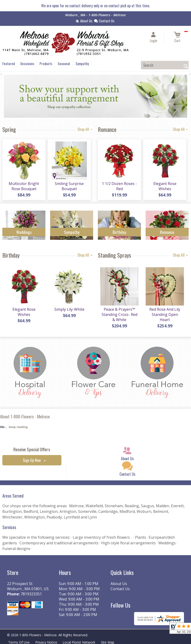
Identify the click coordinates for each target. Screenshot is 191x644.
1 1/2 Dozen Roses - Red (119, 186)
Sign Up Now (32, 460)
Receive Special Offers (32, 449)
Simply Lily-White (69, 309)
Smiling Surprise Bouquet (69, 186)
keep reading (18, 427)
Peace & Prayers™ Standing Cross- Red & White (119, 314)
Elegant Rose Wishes (165, 186)
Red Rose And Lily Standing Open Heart (165, 314)
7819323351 (31, 594)
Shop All (85, 129)
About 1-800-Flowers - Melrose (25, 416)
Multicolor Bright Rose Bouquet (24, 186)
